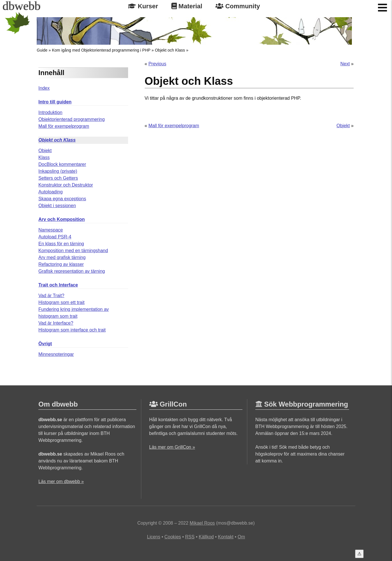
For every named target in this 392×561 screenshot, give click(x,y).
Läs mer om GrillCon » (172, 447)
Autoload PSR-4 (55, 237)
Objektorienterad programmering (71, 119)
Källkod (206, 537)
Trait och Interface (58, 285)
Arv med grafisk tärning (62, 257)
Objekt (45, 151)
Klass (44, 157)
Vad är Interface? (56, 323)
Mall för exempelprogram (64, 126)
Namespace (51, 230)
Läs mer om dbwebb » (61, 481)
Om (241, 537)
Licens (154, 537)
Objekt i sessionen (57, 206)
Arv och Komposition (62, 219)
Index (44, 88)
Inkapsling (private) (58, 171)
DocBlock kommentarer (62, 164)
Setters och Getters (58, 178)
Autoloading (51, 192)
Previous (157, 64)
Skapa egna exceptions (62, 199)
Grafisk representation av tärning (72, 271)
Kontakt (226, 537)
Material (187, 6)
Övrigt (45, 344)
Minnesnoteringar (56, 354)
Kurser (143, 6)
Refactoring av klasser (61, 264)
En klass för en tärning (61, 244)
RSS (190, 537)
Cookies (173, 537)
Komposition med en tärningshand (73, 251)
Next (345, 64)
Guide (42, 50)
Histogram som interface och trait (72, 330)
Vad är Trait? (51, 296)
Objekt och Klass (170, 50)
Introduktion (50, 112)
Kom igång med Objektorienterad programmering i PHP (101, 50)
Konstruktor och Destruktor (66, 185)
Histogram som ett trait (61, 302)
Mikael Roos (202, 523)
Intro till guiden (55, 102)
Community (238, 6)
